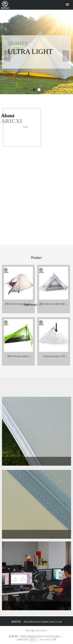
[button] (67, 5)
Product (37, 258)
